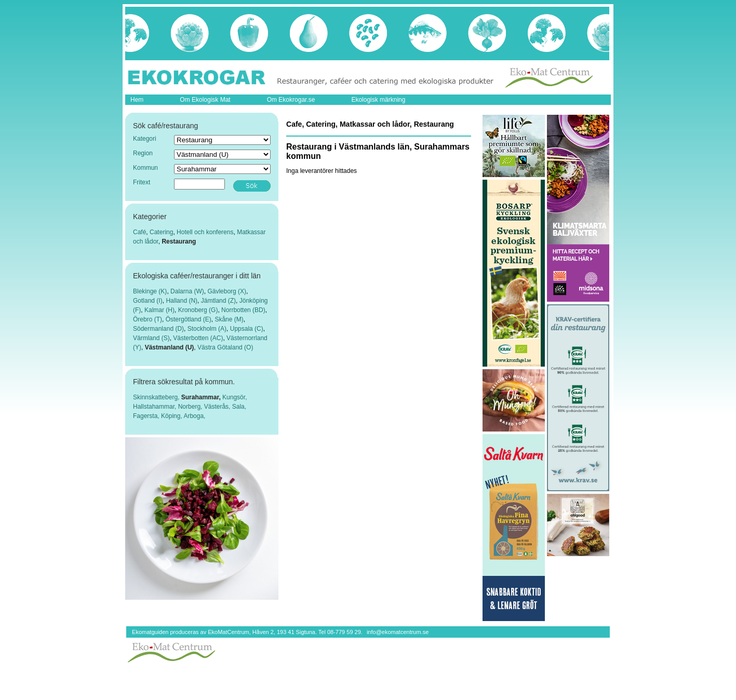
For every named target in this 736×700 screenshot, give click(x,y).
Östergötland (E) (189, 319)
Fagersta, (147, 416)
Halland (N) (182, 301)
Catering (161, 232)
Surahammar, (202, 397)
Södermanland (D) (158, 329)
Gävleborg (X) (227, 291)
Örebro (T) (148, 319)
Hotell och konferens (205, 232)
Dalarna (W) (187, 291)
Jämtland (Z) (218, 301)
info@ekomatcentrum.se (398, 632)
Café (139, 232)
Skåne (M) (229, 319)
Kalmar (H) (159, 310)
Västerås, (218, 407)
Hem (137, 100)
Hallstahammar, (156, 407)
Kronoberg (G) (198, 310)
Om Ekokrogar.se (291, 100)
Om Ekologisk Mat (205, 100)
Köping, (172, 416)
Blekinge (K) (150, 291)
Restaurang (179, 241)
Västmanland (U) (170, 347)
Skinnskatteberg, (157, 397)
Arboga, (194, 416)
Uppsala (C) (247, 329)
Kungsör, (235, 397)
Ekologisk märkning (378, 100)
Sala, (239, 407)
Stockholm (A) (207, 329)
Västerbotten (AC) (198, 338)
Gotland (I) (148, 301)
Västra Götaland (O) (225, 347)
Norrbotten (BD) (243, 310)
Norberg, (191, 407)
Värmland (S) (151, 338)
